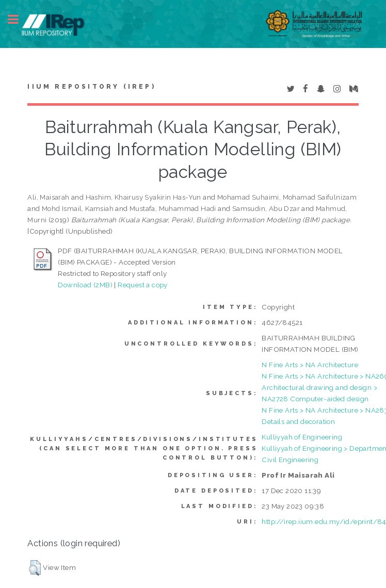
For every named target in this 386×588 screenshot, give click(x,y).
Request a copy (143, 285)
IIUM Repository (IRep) (91, 87)
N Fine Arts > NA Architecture (310, 365)
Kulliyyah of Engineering (302, 437)
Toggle (19, 19)
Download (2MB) (85, 285)
